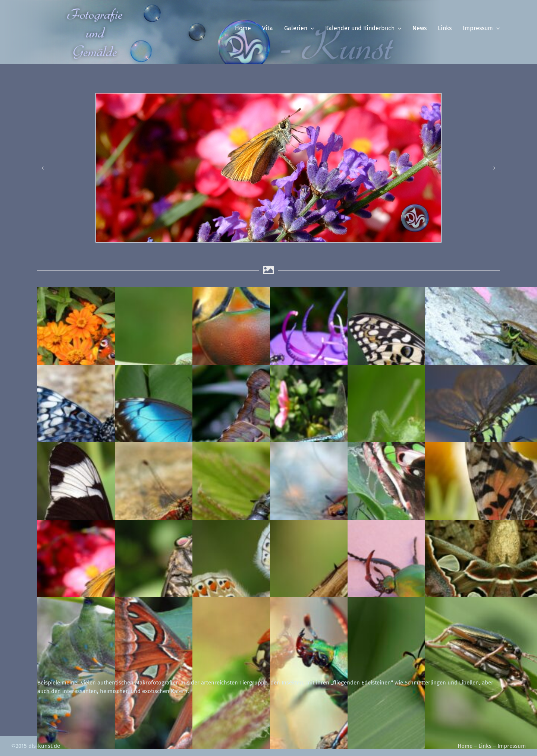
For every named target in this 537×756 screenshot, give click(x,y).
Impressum (512, 746)
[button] (43, 168)
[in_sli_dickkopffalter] (268, 168)
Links (485, 746)
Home (465, 746)
